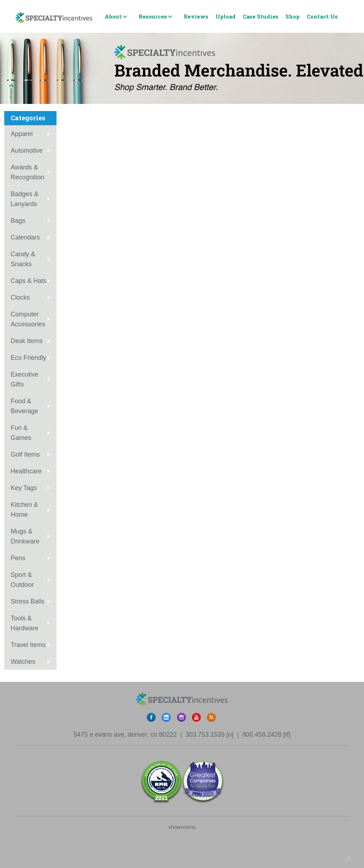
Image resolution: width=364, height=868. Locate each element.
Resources (153, 16)
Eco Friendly (28, 358)
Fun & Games (21, 433)
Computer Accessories (28, 319)
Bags (18, 221)
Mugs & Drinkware (25, 536)
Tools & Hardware (25, 623)
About (113, 16)
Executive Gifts (25, 379)
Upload (226, 16)
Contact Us (322, 16)
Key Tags (24, 488)
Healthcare (26, 471)
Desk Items (27, 341)
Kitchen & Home (24, 510)
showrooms (182, 827)
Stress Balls (28, 601)
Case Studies (261, 16)
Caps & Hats (29, 281)
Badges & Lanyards (25, 199)
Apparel (22, 134)
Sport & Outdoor (22, 580)
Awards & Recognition (28, 172)
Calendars (25, 237)
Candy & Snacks (23, 259)
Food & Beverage (24, 406)
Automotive (27, 151)
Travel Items (28, 645)
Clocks (20, 298)
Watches (23, 662)
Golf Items (25, 454)
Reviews (196, 16)
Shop (293, 16)
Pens (18, 558)
